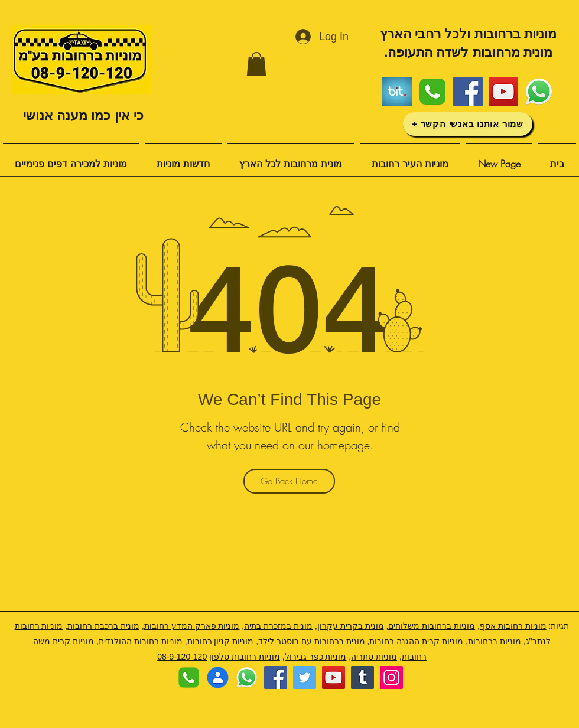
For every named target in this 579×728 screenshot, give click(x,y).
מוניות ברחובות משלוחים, (430, 626)
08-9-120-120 (182, 657)
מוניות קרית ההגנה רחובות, (416, 641)
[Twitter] (305, 678)
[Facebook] (468, 92)
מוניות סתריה (374, 657)
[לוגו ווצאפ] (539, 92)
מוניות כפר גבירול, (315, 657)
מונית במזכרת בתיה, (277, 626)
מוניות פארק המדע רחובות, (191, 626)
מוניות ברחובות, (493, 641)
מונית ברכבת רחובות (103, 626)
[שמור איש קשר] (218, 678)
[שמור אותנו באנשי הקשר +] (468, 124)
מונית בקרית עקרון (351, 626)
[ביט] (397, 92)
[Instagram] (391, 678)
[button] (256, 64)
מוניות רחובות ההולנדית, (139, 641)
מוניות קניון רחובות (221, 641)
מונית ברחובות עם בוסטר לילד (312, 641)
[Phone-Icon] (432, 92)
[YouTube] (503, 92)
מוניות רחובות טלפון (245, 657)
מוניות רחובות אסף (513, 626)
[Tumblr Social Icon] (362, 678)
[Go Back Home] (289, 481)
